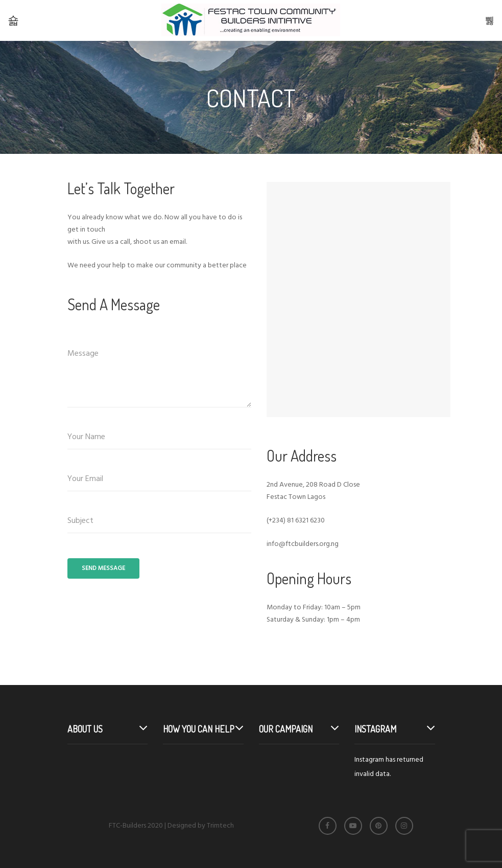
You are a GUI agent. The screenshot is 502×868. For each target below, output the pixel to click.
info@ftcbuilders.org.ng (303, 544)
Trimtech (220, 826)
